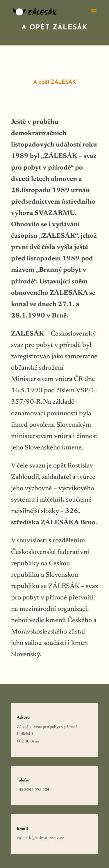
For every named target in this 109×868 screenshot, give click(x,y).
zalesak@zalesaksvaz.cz (40, 838)
